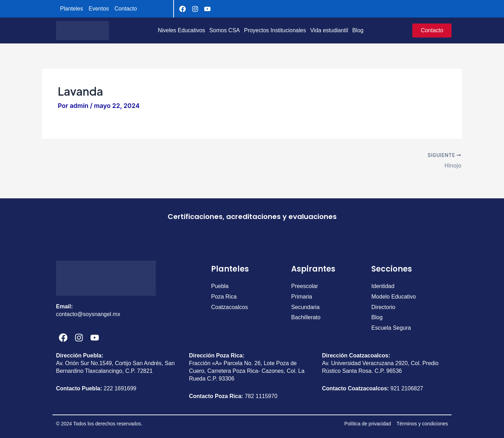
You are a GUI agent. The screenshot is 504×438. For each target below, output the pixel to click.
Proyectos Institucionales (275, 30)
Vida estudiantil (329, 30)
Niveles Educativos (181, 30)
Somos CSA (225, 30)
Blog (358, 30)
